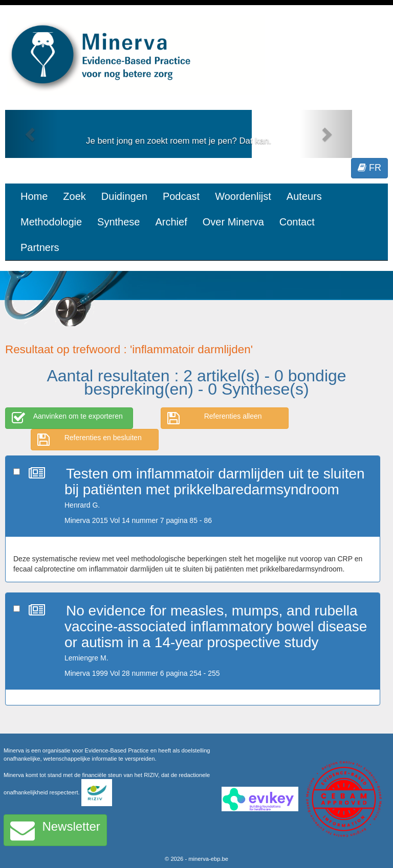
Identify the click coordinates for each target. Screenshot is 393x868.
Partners (40, 247)
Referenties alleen (215, 418)
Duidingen (124, 196)
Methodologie (51, 222)
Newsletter (55, 830)
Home (34, 196)
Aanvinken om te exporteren (67, 418)
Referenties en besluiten (90, 440)
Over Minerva (233, 222)
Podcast (181, 196)
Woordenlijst (243, 196)
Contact (297, 222)
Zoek (74, 196)
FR (369, 168)
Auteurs (304, 196)
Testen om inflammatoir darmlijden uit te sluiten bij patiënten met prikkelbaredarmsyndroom (215, 482)
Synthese (118, 222)
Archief (171, 222)
